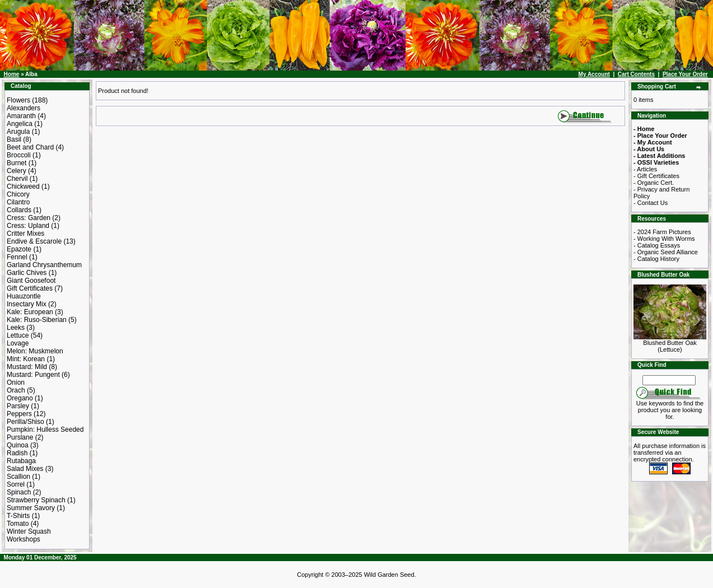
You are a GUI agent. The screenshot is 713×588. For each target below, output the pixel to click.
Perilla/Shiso (25, 422)
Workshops (24, 539)
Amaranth (21, 116)
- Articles (645, 169)
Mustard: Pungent (33, 375)
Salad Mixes (25, 469)
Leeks (16, 328)
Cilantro (18, 202)
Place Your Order (685, 74)
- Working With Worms (664, 239)
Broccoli (19, 155)
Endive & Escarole (34, 241)
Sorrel (16, 484)
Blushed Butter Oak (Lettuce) (670, 343)
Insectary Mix (27, 304)
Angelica (20, 124)
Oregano (20, 398)
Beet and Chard (30, 147)
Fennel (17, 257)
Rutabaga (21, 461)
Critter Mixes (25, 234)
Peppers (19, 414)
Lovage (18, 343)
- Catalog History (656, 259)
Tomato (18, 524)
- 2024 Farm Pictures (662, 232)
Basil (14, 139)
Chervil (17, 179)
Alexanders (24, 108)
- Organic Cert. (654, 183)
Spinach (19, 492)
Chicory (18, 194)
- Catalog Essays (657, 245)
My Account (594, 74)
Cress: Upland (28, 226)
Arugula (18, 132)
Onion (16, 382)
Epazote (19, 249)
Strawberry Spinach (36, 500)
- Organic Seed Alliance (666, 252)
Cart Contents (636, 74)
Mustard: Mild (27, 367)
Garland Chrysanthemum (44, 265)
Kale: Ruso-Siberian (37, 320)
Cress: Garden (29, 218)
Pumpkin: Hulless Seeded (45, 430)
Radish (17, 453)
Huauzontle (24, 296)
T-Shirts (18, 516)
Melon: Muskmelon (35, 351)
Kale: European (30, 312)
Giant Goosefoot (31, 281)
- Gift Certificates (656, 176)
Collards (19, 210)
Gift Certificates (30, 288)
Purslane (20, 437)
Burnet (17, 163)
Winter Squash (29, 531)
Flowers (18, 100)
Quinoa (18, 445)
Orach (16, 390)
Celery (17, 171)
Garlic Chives (27, 273)
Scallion (18, 477)
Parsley (18, 406)
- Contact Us (651, 203)
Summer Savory (31, 508)
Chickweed (23, 186)
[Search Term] (669, 380)
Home (12, 74)
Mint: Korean (26, 359)
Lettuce (18, 335)
